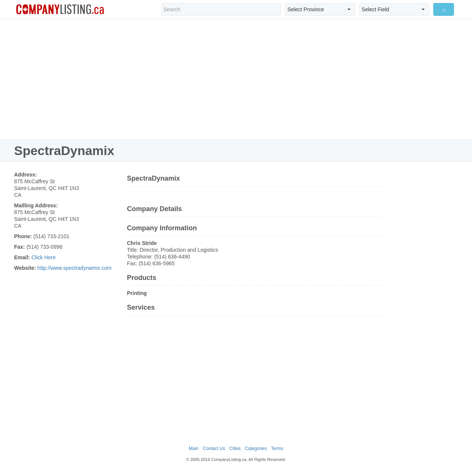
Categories (256, 449)
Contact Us (214, 449)
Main (194, 449)
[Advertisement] (236, 79)
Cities (235, 449)
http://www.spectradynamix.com (74, 268)
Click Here (43, 257)
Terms (277, 449)
